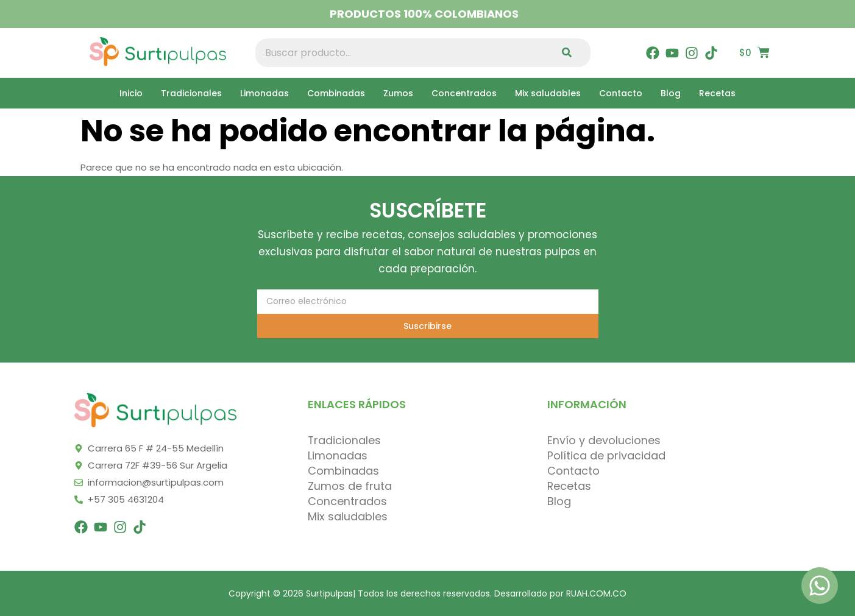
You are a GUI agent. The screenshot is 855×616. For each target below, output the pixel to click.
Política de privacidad (606, 456)
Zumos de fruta (350, 486)
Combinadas (336, 93)
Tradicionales (191, 93)
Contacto (621, 93)
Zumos (398, 93)
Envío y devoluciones (604, 441)
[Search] (569, 53)
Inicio (131, 93)
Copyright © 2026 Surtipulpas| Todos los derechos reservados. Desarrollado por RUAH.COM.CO (428, 593)
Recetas (717, 93)
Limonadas (264, 93)
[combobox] (402, 53)
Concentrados (464, 93)
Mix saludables (548, 93)
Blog (671, 93)
